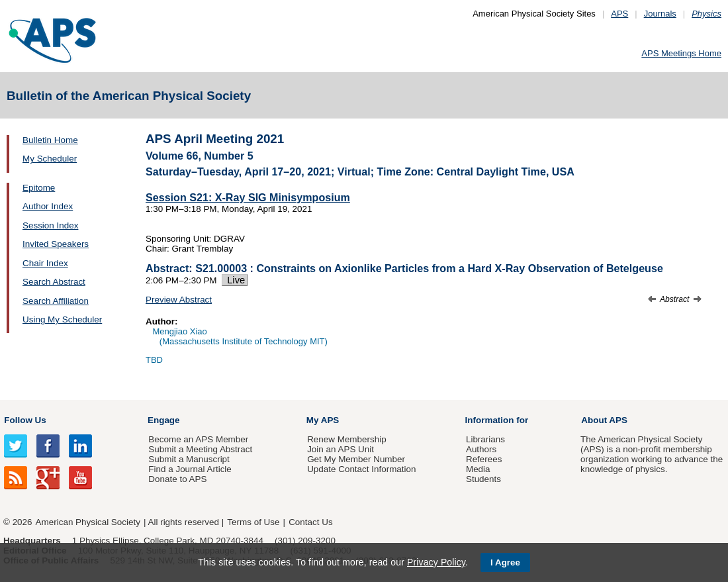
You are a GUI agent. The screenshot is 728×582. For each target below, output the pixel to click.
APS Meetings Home (681, 53)
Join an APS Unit (341, 449)
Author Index (48, 206)
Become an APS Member (198, 439)
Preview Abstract (179, 300)
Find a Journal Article (190, 469)
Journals (660, 14)
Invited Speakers (56, 244)
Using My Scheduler (62, 319)
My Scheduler (50, 159)
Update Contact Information (361, 469)
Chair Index (45, 263)
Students (483, 479)
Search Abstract (54, 282)
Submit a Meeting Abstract (200, 449)
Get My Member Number (356, 459)
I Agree (505, 562)
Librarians (485, 439)
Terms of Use (253, 522)
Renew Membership (347, 439)
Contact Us (310, 522)
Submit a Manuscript (189, 459)
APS (619, 14)
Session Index (50, 225)
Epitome (39, 188)
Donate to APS (177, 479)
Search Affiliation (56, 301)
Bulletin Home (50, 140)
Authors (481, 449)
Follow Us (25, 420)
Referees (484, 459)
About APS (604, 420)
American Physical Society (88, 522)
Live (235, 280)
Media (478, 469)
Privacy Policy (436, 562)
